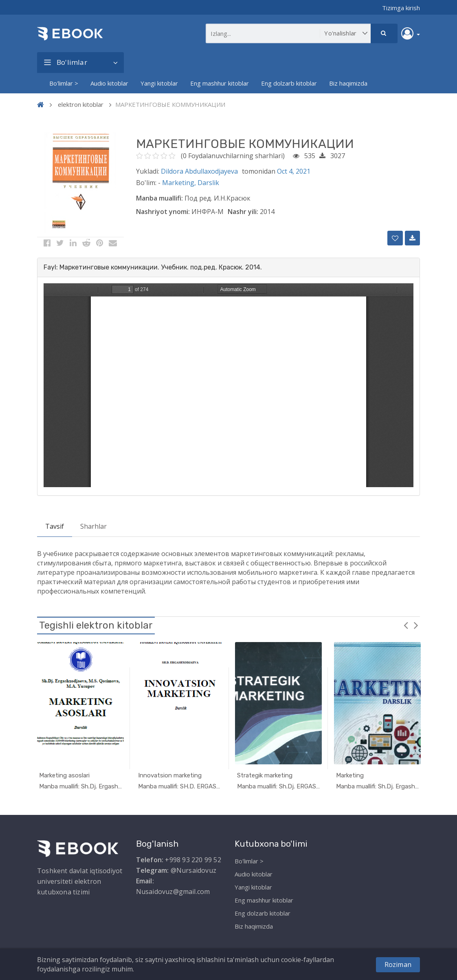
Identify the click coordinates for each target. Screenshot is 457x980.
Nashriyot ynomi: (163, 212)
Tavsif (55, 526)
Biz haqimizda (348, 83)
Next (416, 625)
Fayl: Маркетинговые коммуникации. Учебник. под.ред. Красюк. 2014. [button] (153, 267)
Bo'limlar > (64, 83)
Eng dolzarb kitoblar (289, 83)
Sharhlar (93, 526)
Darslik (208, 183)
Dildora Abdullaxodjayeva (199, 171)
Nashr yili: (243, 212)
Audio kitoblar (109, 83)
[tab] (228, 267)
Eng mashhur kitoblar (220, 83)
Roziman (398, 965)
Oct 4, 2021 (294, 171)
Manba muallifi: (159, 198)
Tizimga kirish (401, 8)
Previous (406, 625)
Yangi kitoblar (159, 83)
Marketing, (180, 183)
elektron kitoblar (81, 104)
